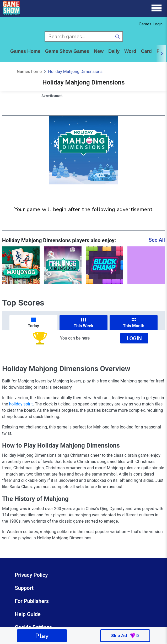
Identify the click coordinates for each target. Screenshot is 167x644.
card (146, 51)
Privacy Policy (31, 575)
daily (114, 51)
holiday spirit (21, 404)
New (99, 51)
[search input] (79, 36)
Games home (25, 51)
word (130, 51)
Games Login (151, 24)
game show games (67, 51)
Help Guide (28, 614)
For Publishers (32, 601)
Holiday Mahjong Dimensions (75, 72)
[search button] (118, 36)
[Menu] (157, 8)
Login (134, 338)
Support (24, 588)
